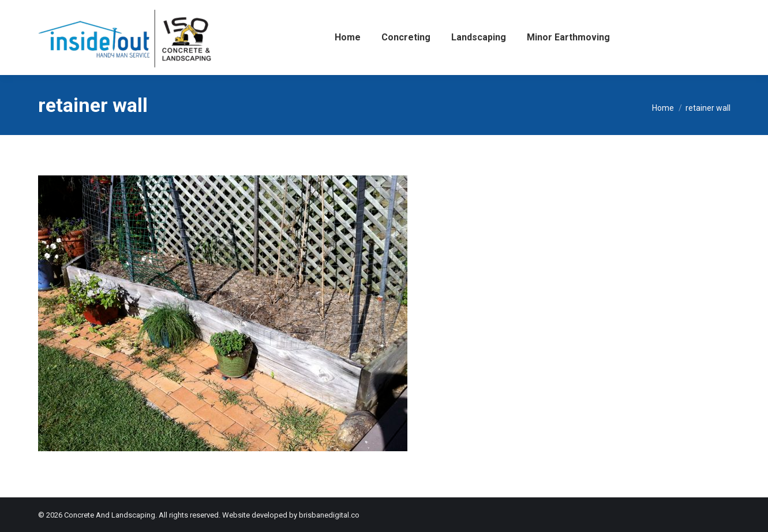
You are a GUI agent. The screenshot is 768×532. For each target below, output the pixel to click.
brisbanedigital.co (329, 515)
